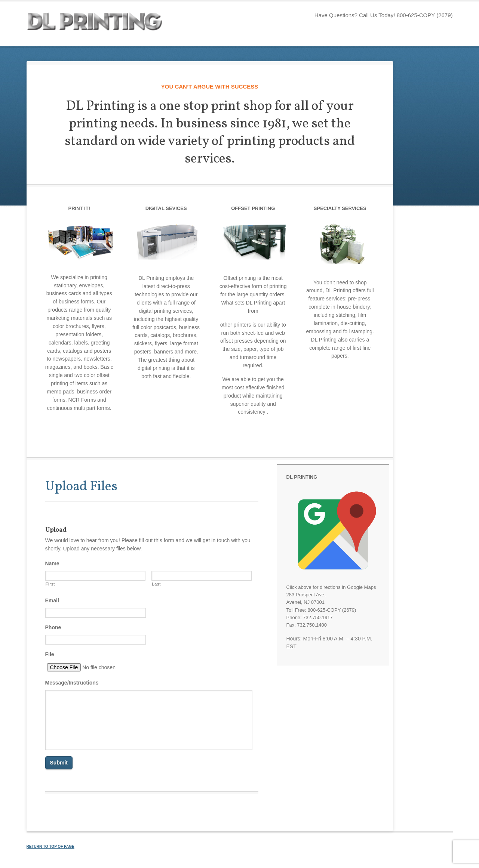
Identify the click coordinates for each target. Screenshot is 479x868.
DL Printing (101, 24)
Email (52, 600)
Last (156, 584)
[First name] (96, 576)
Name (52, 563)
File (50, 654)
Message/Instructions (72, 683)
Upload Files (81, 487)
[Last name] (202, 576)
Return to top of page (50, 847)
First (50, 584)
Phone (53, 627)
